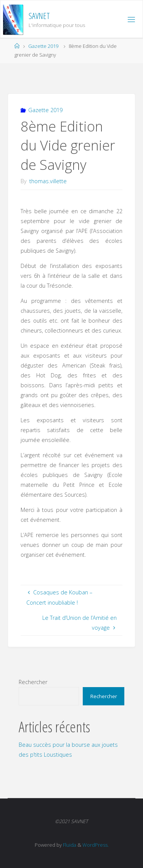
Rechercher (33, 682)
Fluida (69, 845)
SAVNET (39, 16)
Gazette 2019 (43, 46)
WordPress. (96, 845)
